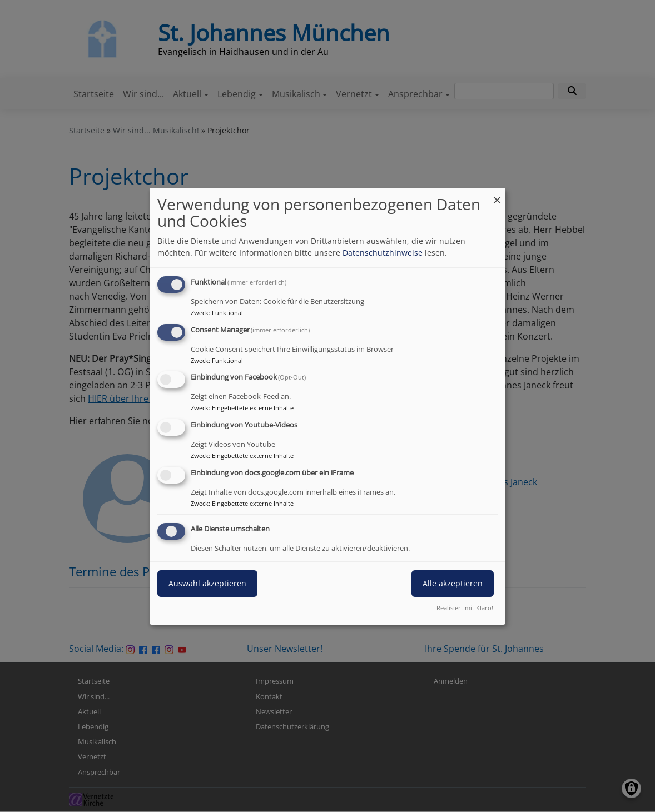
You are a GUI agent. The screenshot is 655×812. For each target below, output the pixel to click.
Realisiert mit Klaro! (465, 608)
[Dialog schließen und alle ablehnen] (497, 194)
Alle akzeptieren (453, 583)
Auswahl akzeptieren (207, 583)
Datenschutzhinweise (383, 253)
